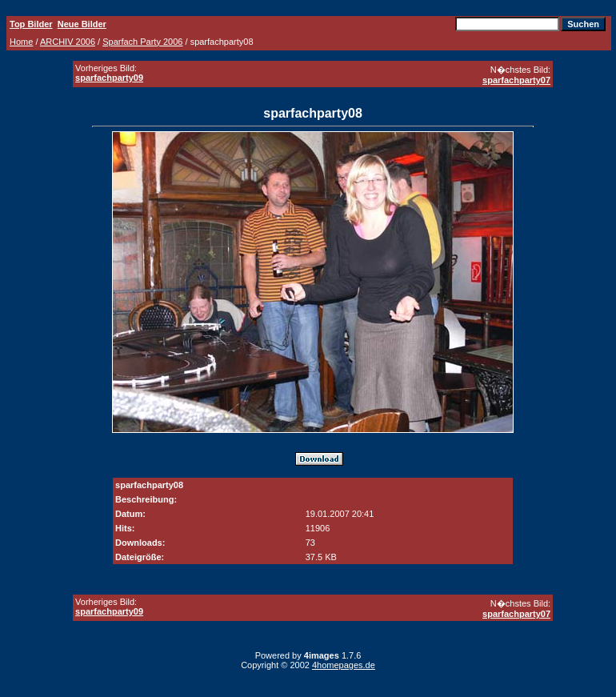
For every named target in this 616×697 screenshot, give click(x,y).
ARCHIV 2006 (68, 42)
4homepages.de (344, 665)
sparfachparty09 (109, 78)
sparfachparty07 (516, 80)
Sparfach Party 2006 (142, 42)
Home (21, 42)
